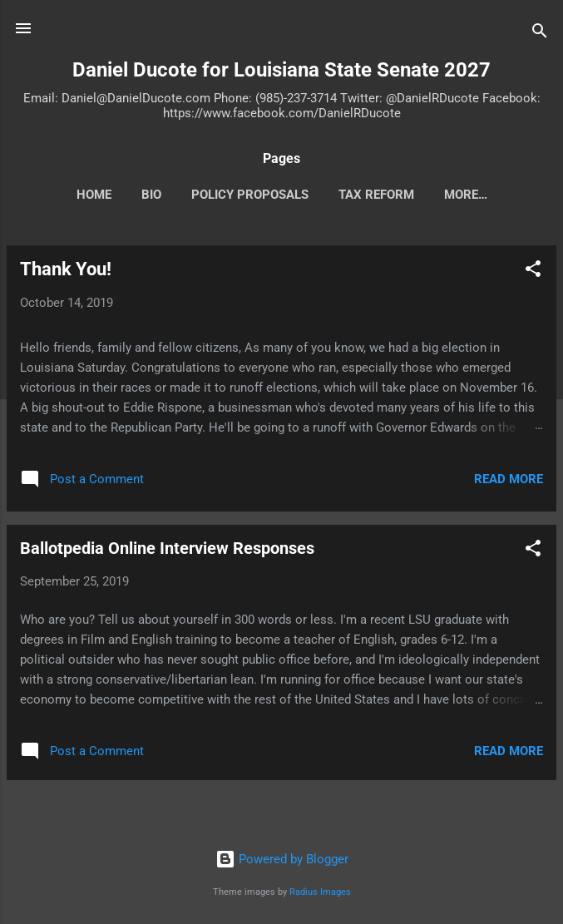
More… (466, 195)
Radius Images (320, 892)
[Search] (540, 34)
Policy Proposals (250, 195)
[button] (533, 272)
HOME (94, 195)
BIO (151, 195)
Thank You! (66, 269)
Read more (509, 479)
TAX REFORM (376, 195)
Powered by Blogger (282, 859)
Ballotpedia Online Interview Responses (167, 548)
